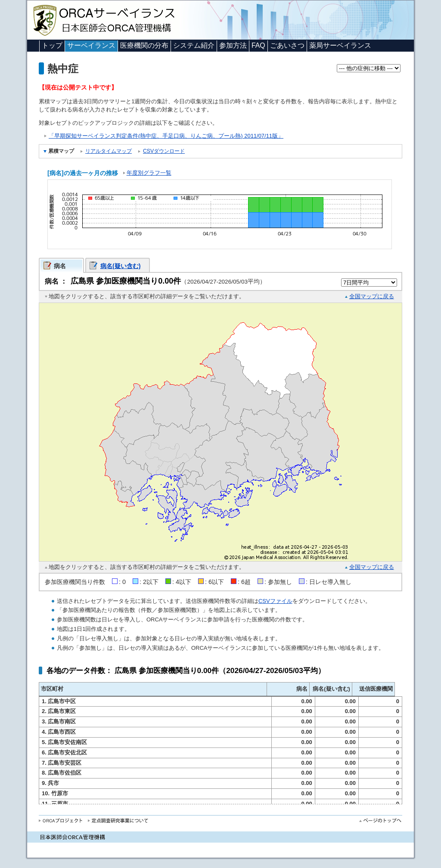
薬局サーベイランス (340, 45)
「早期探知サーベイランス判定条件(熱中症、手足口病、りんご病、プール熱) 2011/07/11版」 (166, 136)
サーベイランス (91, 45)
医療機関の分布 (144, 45)
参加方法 (233, 45)
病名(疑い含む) (121, 266)
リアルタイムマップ (109, 151)
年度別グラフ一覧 (149, 173)
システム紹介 (194, 45)
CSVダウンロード (164, 151)
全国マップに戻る (372, 296)
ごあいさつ (287, 45)
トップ (52, 45)
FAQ (258, 45)
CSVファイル (275, 601)
